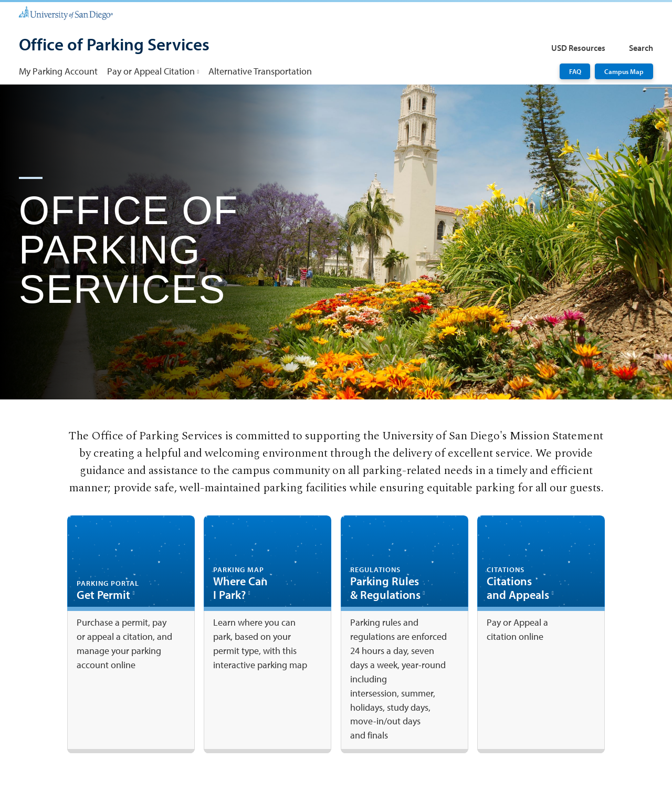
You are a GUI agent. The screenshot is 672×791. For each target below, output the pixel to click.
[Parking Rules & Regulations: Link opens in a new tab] (405, 634)
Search (641, 48)
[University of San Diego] (66, 12)
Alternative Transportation (260, 71)
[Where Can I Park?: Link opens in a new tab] (267, 634)
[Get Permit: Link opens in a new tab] (131, 634)
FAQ (575, 71)
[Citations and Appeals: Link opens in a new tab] (541, 634)
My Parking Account (58, 71)
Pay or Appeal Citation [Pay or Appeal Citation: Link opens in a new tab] (151, 71)
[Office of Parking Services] (114, 45)
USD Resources (578, 48)
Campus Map (624, 71)
